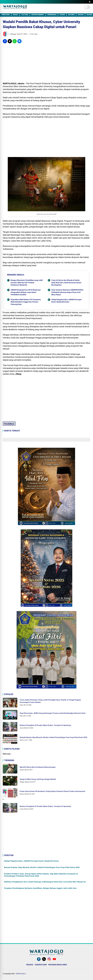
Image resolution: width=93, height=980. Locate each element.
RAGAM (81, 15)
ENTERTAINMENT (38, 15)
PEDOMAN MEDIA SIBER (58, 965)
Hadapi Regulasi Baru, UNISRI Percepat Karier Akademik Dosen (66, 301)
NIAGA (15, 15)
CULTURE (25, 15)
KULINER (71, 15)
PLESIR (62, 15)
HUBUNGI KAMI (41, 965)
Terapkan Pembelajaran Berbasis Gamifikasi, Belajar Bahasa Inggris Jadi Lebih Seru (40, 888)
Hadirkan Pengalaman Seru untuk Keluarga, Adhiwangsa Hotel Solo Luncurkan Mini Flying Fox (45, 882)
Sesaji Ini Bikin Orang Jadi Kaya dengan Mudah (38, 779)
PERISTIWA (6, 15)
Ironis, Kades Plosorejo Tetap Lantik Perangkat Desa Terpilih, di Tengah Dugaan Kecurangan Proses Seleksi (50, 701)
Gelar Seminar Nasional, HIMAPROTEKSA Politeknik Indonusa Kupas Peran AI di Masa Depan (67, 292)
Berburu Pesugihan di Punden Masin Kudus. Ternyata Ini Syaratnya (45, 725)
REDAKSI (30, 965)
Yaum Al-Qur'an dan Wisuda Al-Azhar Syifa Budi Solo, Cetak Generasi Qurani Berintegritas (66, 283)
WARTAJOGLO (21, 974)
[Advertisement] (47, 63)
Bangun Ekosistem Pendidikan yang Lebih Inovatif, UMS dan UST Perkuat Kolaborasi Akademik (27, 283)
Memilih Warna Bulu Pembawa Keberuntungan (38, 767)
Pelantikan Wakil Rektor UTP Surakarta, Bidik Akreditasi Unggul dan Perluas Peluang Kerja (26, 302)
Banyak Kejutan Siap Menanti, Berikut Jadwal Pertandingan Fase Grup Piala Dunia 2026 (53, 737)
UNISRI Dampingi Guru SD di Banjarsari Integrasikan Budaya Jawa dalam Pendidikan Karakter (26, 292)
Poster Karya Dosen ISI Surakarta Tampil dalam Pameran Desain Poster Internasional (52, 791)
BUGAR (89, 15)
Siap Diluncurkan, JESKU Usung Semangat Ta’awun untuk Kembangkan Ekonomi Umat (53, 713)
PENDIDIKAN (52, 15)
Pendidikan (9, 424)
